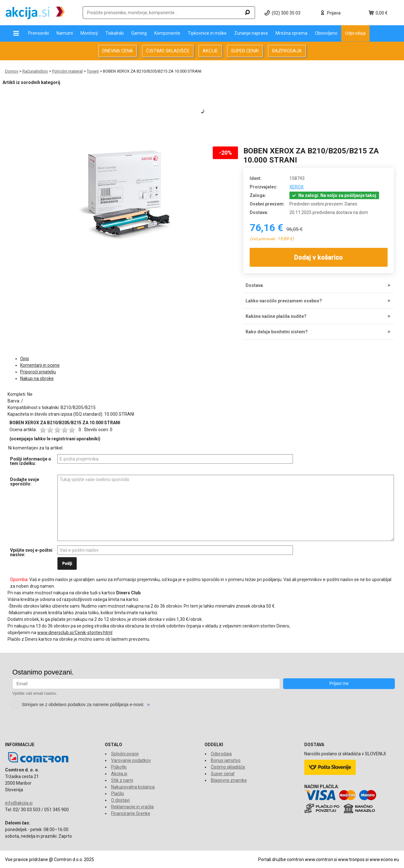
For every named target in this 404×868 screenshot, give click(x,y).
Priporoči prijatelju (38, 372)
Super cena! (223, 774)
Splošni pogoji (125, 754)
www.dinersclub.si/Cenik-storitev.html (75, 633)
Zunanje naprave (251, 33)
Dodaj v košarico (319, 257)
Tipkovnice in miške (207, 33)
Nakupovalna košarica (133, 787)
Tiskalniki (115, 33)
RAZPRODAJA (287, 51)
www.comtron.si (321, 859)
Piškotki (119, 767)
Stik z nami (122, 780)
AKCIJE (210, 51)
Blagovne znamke (229, 780)
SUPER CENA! (245, 51)
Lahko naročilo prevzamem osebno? (284, 301)
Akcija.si (119, 774)
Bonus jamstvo (226, 760)
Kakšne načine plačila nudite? (276, 316)
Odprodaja (355, 33)
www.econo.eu (384, 859)
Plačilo (118, 794)
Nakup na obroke (37, 378)
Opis (25, 359)
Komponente (167, 33)
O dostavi (120, 800)
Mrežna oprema (291, 33)
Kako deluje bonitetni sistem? (277, 332)
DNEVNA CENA (118, 51)
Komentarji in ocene (40, 365)
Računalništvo (35, 71)
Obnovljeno (326, 33)
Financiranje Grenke (131, 813)
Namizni (65, 33)
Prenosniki (39, 33)
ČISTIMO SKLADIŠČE (168, 51)
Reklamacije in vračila (132, 807)
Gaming (139, 33)
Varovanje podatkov (131, 760)
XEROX (297, 187)
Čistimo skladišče (228, 767)
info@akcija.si (19, 803)
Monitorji (89, 33)
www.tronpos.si (353, 859)
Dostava (254, 285)
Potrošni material (67, 71)
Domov (12, 71)
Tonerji (93, 71)
